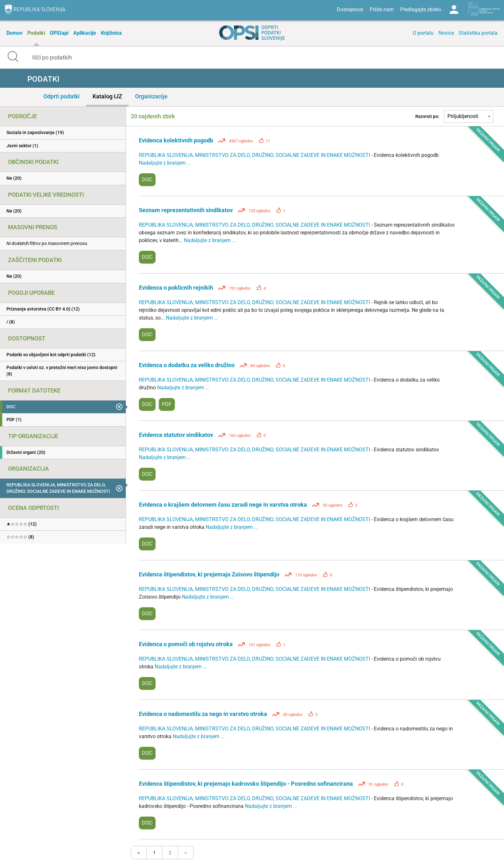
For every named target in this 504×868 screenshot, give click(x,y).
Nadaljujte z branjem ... (165, 163)
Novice (446, 33)
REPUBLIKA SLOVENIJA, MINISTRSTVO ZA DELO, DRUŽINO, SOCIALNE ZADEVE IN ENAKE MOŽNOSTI (255, 155)
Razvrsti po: (427, 116)
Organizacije (151, 96)
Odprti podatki (62, 96)
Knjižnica (111, 33)
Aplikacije (85, 33)
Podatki (36, 33)
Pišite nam (382, 9)
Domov (14, 33)
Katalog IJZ (107, 96)
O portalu (423, 33)
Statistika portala (478, 33)
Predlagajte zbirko (421, 9)
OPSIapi (59, 33)
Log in (454, 10)
